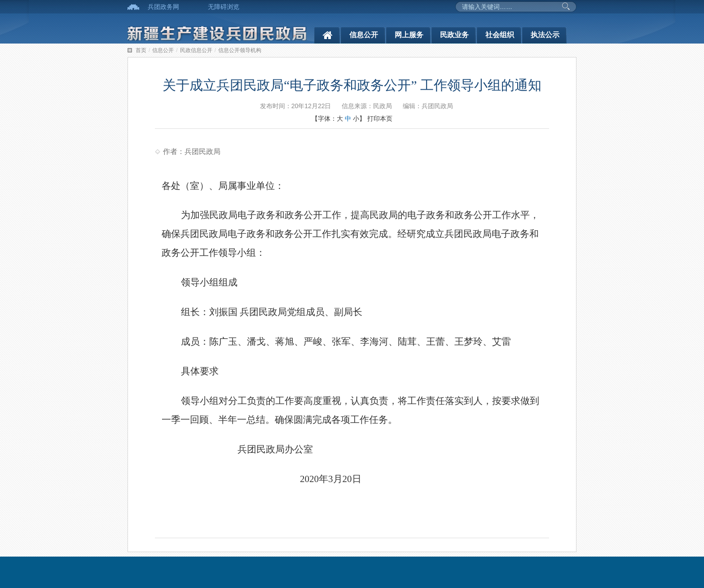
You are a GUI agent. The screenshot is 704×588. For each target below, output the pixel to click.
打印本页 (380, 118)
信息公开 (364, 35)
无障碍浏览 (224, 7)
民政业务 (454, 35)
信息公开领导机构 (240, 50)
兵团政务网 (163, 7)
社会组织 (500, 35)
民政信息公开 (196, 50)
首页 (141, 50)
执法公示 (545, 35)
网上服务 (409, 35)
